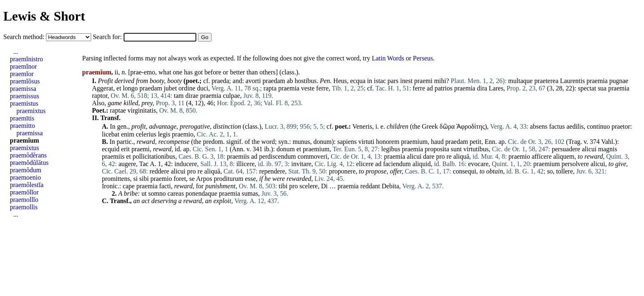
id (177, 149)
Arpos (204, 179)
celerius (146, 134)
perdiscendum (278, 156)
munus (301, 142)
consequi (465, 171)
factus (557, 126)
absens (539, 126)
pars (393, 81)
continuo (598, 126)
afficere (542, 156)
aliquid (421, 164)
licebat (111, 134)
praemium (414, 142)
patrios (444, 88)
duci (202, 88)
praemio (183, 134)
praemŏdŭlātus (29, 163)
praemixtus (31, 111)
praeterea (546, 81)
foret (180, 179)
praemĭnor (23, 66)
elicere (365, 164)
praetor (621, 126)
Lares (496, 88)
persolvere (575, 164)
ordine (187, 88)
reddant (370, 186)
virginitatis (142, 110)
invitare (301, 164)
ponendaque (201, 193)
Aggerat (103, 88)
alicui (589, 149)
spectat (587, 88)
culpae (232, 96)
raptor (100, 96)
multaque (520, 81)
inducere (186, 164)
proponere (342, 171)
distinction (227, 126)
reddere (159, 171)
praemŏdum (25, 170)
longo (130, 88)
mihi (440, 81)
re (449, 156)
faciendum (397, 164)
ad (430, 88)
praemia (597, 81)
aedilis (575, 126)
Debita (390, 186)
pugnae (619, 81)
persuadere (566, 149)
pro (440, 156)
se (192, 179)
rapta (270, 88)
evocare (478, 164)
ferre (322, 88)
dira (482, 88)
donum (322, 142)
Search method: (25, 37)
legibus (391, 149)
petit (475, 142)
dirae (192, 96)
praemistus (24, 103)
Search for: (108, 37)
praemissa (23, 89)
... (16, 52)
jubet (170, 88)
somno (157, 193)
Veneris (362, 126)
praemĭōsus (25, 81)
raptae (118, 110)
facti (165, 186)
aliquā (461, 156)
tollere (565, 171)
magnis (607, 149)
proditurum (228, 179)
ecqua (358, 81)
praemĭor (22, 74)
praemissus (24, 96)
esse (250, 179)
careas (176, 193)
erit (125, 149)
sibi (144, 179)
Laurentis (572, 81)
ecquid (111, 149)
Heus (340, 81)
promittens (116, 179)
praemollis (24, 207)
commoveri (312, 156)
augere (127, 164)
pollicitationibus (154, 156)
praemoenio (25, 177)
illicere (245, 164)
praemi (423, 81)
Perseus (423, 58)
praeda (220, 81)
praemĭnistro (26, 59)
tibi (283, 186)
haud (437, 142)
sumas (250, 193)
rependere (272, 171)
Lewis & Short (44, 16)
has (188, 72)
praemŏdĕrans (28, 155)
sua (602, 88)
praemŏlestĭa (27, 185)
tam (179, 96)
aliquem (564, 156)
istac (380, 81)
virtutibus (476, 149)
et (119, 88)
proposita (437, 149)
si (135, 179)
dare (429, 156)
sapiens (347, 142)
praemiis (113, 156)
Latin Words (388, 58)
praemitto (22, 126)
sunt (457, 149)
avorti (253, 81)
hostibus (305, 81)
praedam (274, 81)
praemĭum (24, 140)
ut (144, 193)
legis (164, 134)
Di (324, 186)
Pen (325, 81)
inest (406, 81)
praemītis (22, 118)
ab (290, 81)
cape (129, 186)
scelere (308, 186)
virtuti (366, 142)
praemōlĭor (24, 192)
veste (308, 88)
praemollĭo (24, 200)
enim (128, 134)
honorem (388, 142)
